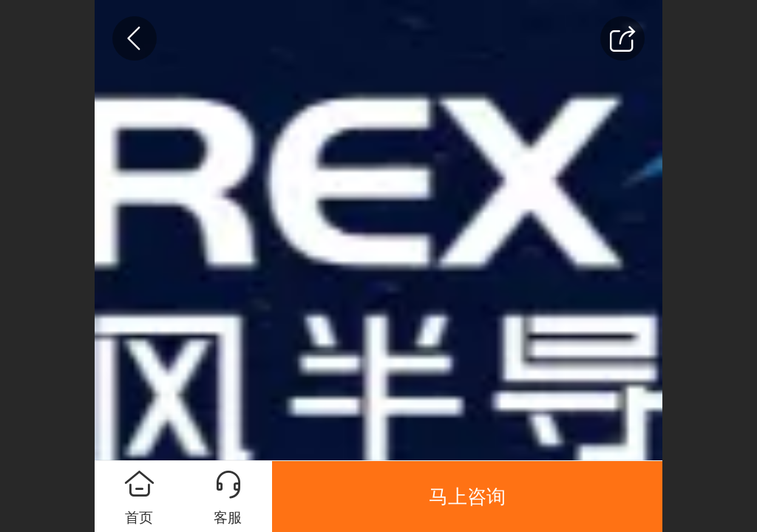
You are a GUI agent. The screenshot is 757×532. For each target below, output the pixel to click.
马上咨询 (467, 497)
